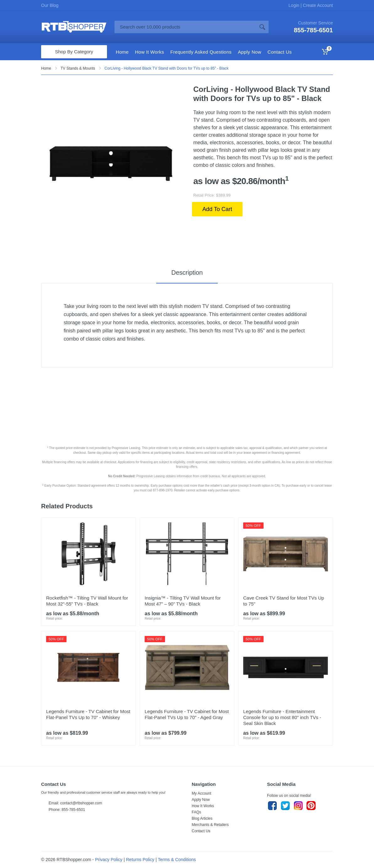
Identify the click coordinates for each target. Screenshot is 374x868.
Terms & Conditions (177, 860)
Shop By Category (74, 52)
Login (295, 5)
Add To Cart (217, 209)
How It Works (203, 806)
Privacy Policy (109, 860)
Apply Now (201, 800)
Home (46, 68)
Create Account (317, 5)
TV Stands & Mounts (78, 68)
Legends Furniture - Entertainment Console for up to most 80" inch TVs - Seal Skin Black (282, 717)
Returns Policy (140, 860)
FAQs (196, 812)
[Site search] (185, 27)
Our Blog (50, 5)
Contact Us (201, 831)
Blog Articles (202, 818)
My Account (201, 793)
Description (187, 273)
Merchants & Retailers (210, 825)
